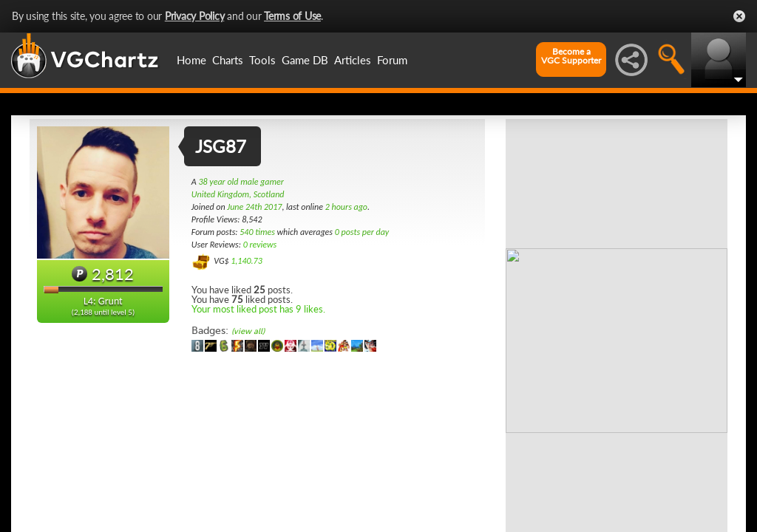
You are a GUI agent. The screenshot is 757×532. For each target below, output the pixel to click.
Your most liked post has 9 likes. (258, 309)
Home (191, 60)
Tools (262, 60)
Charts (228, 60)
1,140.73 (247, 261)
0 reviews (260, 245)
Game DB (305, 60)
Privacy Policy (195, 16)
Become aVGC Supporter (571, 56)
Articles (353, 60)
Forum (392, 60)
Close (739, 16)
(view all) (248, 331)
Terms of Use (292, 16)
